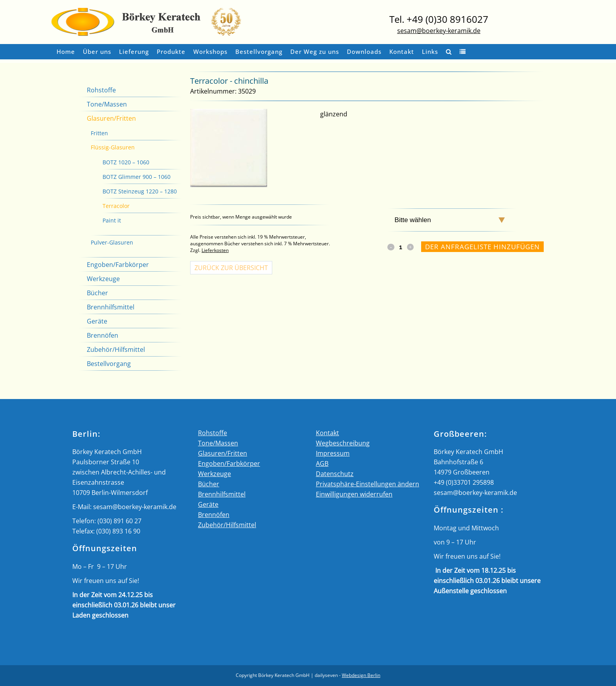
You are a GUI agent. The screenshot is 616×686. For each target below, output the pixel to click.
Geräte (97, 321)
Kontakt (327, 433)
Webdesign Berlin (361, 675)
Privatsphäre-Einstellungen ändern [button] (368, 484)
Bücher (97, 293)
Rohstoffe (101, 90)
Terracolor (116, 206)
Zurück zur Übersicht (231, 268)
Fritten (99, 133)
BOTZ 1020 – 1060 (126, 162)
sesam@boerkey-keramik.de (439, 31)
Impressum (333, 453)
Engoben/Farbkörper (118, 265)
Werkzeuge (103, 279)
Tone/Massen (107, 104)
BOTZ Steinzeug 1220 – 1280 (140, 191)
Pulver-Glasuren (112, 242)
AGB (322, 463)
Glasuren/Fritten (111, 118)
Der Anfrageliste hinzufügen (482, 247)
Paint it (112, 220)
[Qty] (401, 247)
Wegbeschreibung (343, 443)
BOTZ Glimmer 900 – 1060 (137, 177)
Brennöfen (103, 335)
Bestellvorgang (109, 364)
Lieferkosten (215, 250)
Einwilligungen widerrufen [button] (354, 494)
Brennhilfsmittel (111, 307)
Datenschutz (335, 474)
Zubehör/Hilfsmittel (116, 349)
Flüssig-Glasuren (113, 147)
